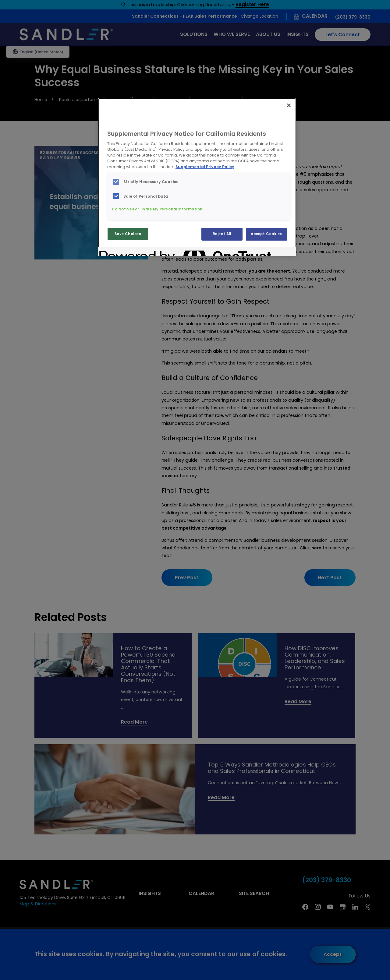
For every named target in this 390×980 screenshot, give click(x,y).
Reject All (222, 234)
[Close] (289, 105)
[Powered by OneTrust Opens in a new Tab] (121, 252)
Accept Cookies (266, 234)
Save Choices (128, 234)
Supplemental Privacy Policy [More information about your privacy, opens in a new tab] (205, 167)
